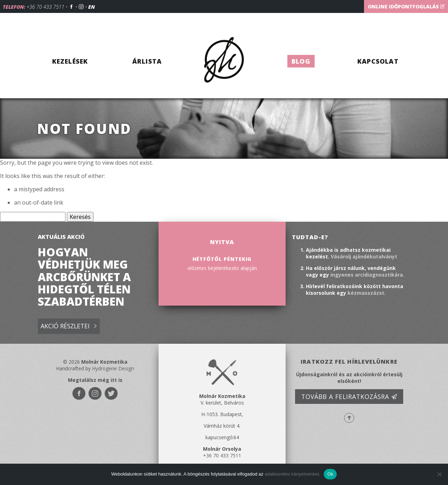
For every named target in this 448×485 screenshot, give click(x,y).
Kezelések (70, 61)
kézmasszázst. (367, 293)
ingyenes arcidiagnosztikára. (367, 275)
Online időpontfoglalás (406, 6)
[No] (439, 474)
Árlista (147, 61)
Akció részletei (69, 326)
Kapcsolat (378, 61)
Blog (301, 61)
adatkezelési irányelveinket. (292, 474)
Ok (330, 474)
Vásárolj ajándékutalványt (364, 256)
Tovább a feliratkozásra (349, 397)
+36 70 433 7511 (45, 7)
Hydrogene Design (113, 368)
